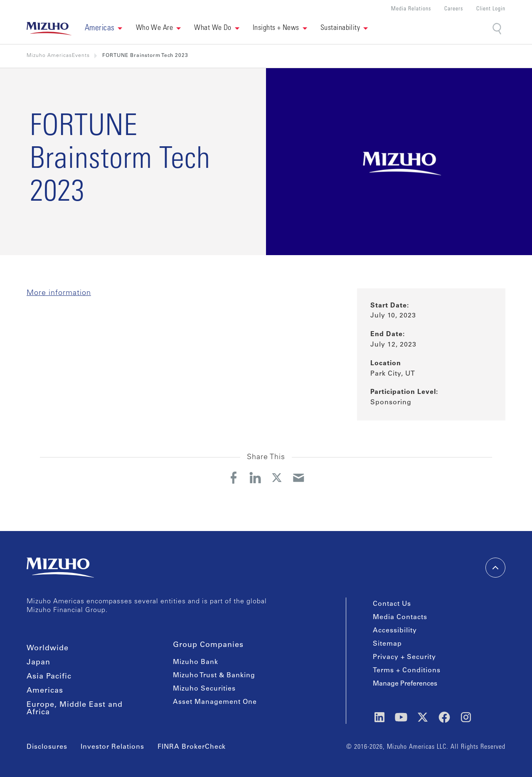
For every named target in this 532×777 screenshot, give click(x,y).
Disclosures (47, 747)
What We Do (213, 28)
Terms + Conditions (407, 671)
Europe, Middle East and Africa (75, 709)
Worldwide (48, 649)
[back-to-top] (495, 568)
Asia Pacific (49, 677)
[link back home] (49, 29)
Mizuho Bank (196, 662)
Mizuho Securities (204, 689)
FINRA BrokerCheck (192, 747)
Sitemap (387, 644)
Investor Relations (112, 747)
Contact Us (392, 604)
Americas (45, 691)
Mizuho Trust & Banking (214, 676)
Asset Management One (215, 702)
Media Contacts (400, 617)
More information (59, 293)
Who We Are (155, 28)
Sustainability (340, 28)
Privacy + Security (404, 657)
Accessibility (395, 631)
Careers (454, 9)
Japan (38, 663)
